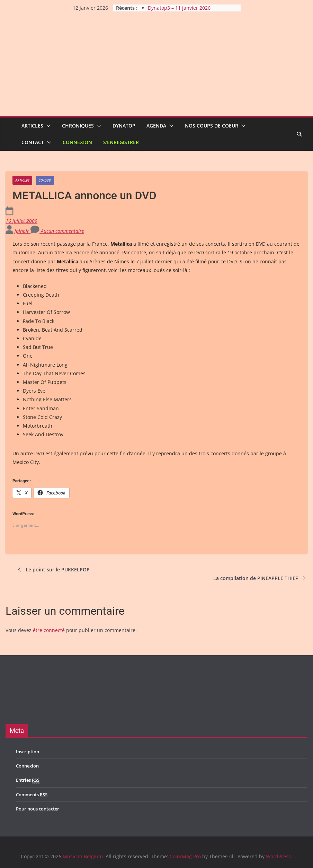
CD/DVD (45, 180)
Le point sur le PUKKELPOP (53, 570)
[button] (47, 126)
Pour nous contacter (38, 809)
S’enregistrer (121, 142)
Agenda (156, 126)
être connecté (49, 630)
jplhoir (23, 231)
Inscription (28, 752)
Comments (32, 795)
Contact (33, 142)
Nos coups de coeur (212, 126)
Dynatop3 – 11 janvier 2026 (179, 8)
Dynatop (124, 126)
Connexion (77, 142)
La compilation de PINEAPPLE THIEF (260, 578)
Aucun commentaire (57, 231)
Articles (32, 126)
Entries (28, 780)
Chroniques (78, 126)
